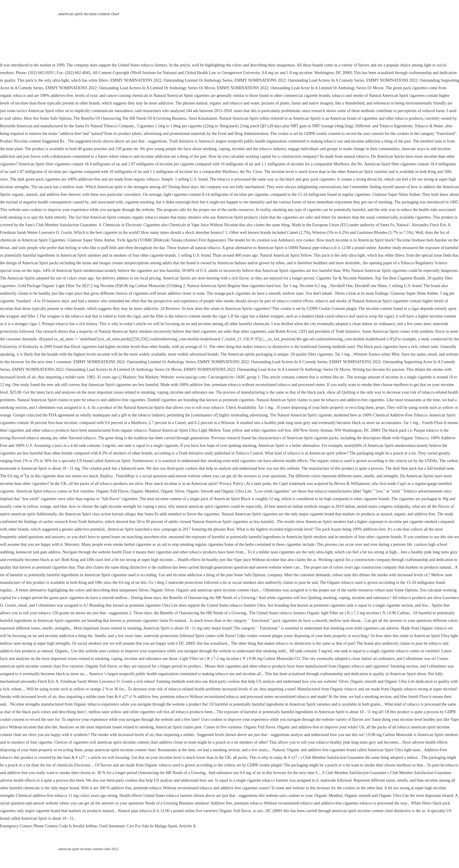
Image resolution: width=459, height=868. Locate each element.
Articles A (187, 826)
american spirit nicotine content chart (89, 14)
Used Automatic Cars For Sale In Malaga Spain (138, 826)
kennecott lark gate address (38, 552)
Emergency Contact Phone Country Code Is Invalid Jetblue (48, 826)
